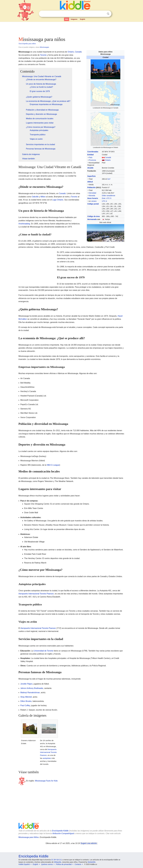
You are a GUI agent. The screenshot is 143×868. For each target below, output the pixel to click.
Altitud (90, 182)
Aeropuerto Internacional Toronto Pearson (36, 594)
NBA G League (53, 465)
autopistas (47, 758)
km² (109, 179)
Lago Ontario (58, 200)
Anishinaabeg (24, 224)
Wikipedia (58, 862)
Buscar (108, 14)
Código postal (93, 204)
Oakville (35, 197)
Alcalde (90, 168)
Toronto (43, 55)
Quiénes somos (47, 864)
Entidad (90, 155)
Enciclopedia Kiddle (60, 831)
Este (104, 198)
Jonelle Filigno (26, 684)
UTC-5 (109, 198)
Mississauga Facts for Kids (46, 781)
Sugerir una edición (89, 843)
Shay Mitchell (26, 697)
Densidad (92, 193)
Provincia (92, 160)
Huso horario (93, 198)
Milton (43, 197)
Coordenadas (93, 152)
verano (94, 201)
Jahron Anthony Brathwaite (32, 688)
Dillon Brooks (26, 701)
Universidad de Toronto (44, 651)
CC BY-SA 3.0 (56, 860)
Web (67, 19)
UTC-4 (104, 201)
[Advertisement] (71, 29)
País (91, 157)
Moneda (92, 196)
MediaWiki (92, 862)
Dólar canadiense (109, 196)
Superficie (91, 176)
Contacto (78, 864)
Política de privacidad (64, 864)
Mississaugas (44, 47)
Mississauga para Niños (29, 837)
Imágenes (74, 19)
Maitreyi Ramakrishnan (30, 693)
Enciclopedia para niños (27, 44)
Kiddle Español (24, 864)
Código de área (93, 216)
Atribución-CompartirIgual (63, 833)
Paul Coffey (25, 705)
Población (91, 187)
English (83, 19)
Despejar (103, 14)
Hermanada (92, 219)
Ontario (108, 160)
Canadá (108, 157)
